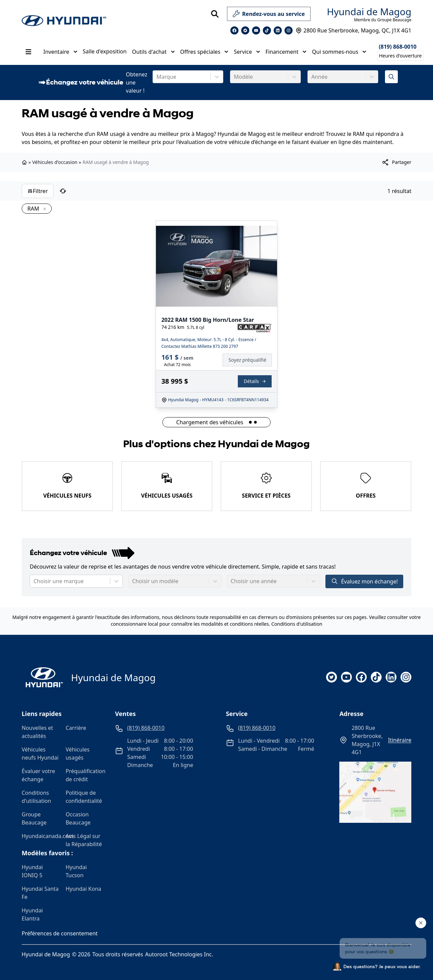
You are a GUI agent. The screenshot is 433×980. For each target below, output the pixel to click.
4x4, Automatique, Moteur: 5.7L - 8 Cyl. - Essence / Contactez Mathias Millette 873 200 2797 (209, 343)
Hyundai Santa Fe (40, 893)
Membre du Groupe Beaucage (383, 20)
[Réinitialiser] (63, 191)
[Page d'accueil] (42, 677)
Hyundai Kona (83, 889)
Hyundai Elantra (32, 914)
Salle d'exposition (105, 51)
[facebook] (361, 677)
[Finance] (250, 360)
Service (247, 52)
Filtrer (38, 191)
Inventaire (60, 52)
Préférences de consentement (60, 933)
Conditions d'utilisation (297, 624)
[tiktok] (376, 677)
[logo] (64, 21)
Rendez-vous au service (269, 15)
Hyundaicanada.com (41, 836)
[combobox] (157, 77)
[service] (313, 14)
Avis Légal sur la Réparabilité (84, 840)
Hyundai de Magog (369, 11)
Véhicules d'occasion (55, 162)
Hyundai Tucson (76, 871)
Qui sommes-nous (339, 52)
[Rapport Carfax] (255, 328)
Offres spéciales (204, 52)
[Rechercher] (215, 14)
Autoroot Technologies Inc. (179, 954)
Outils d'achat (153, 52)
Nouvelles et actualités (37, 732)
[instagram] (406, 677)
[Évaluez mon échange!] (391, 77)
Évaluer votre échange (38, 775)
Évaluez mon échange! (364, 581)
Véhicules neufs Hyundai (40, 754)
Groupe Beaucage (34, 818)
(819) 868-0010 (398, 47)
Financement (286, 52)
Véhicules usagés (78, 754)
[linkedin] (391, 677)
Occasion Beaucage (78, 818)
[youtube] (346, 677)
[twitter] (332, 677)
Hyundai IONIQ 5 (32, 871)
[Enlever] (43, 209)
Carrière (76, 728)
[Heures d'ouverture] (400, 56)
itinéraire (400, 740)
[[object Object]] (396, 162)
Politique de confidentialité (84, 797)
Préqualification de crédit (85, 775)
